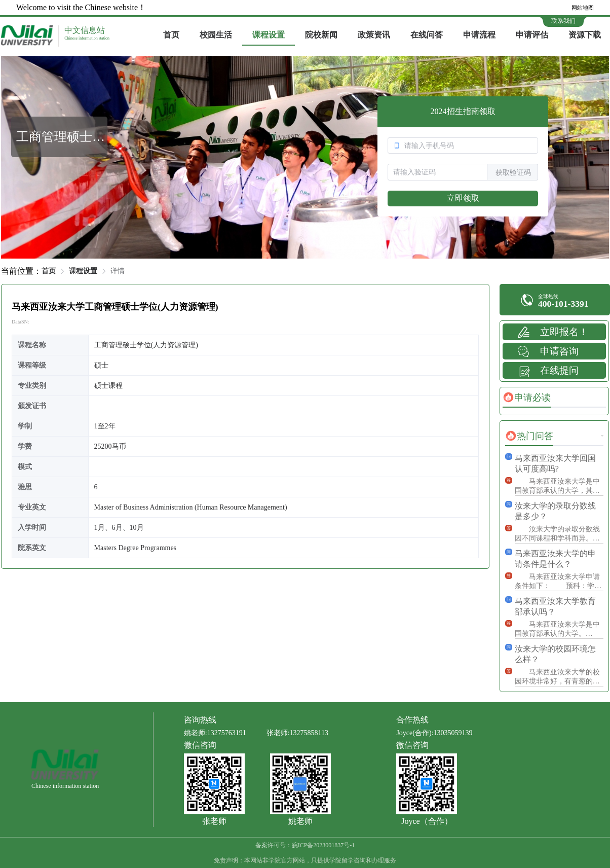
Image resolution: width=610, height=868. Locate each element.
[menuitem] (171, 35)
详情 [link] (118, 271)
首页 (171, 35)
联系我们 (563, 21)
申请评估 (532, 35)
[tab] (527, 397)
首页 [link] (49, 271)
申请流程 (479, 35)
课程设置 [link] (83, 271)
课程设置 (269, 35)
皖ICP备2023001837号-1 (323, 845)
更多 (602, 436)
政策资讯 (374, 35)
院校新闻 (321, 35)
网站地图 (583, 8)
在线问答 (427, 35)
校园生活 (216, 35)
